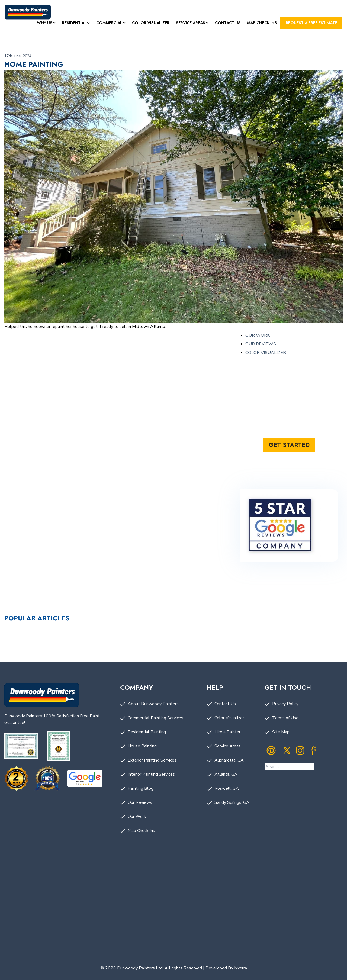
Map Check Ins (262, 23)
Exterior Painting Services (152, 760)
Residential (74, 23)
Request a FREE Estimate (311, 23)
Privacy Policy (285, 704)
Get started (289, 445)
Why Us (45, 23)
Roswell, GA (227, 788)
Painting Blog (141, 788)
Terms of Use (285, 718)
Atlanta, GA (226, 774)
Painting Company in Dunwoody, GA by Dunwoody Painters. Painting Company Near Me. (173, 906)
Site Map (281, 732)
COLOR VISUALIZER (266, 353)
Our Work (137, 817)
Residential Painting (147, 732)
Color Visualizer (151, 23)
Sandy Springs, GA (232, 802)
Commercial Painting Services (155, 718)
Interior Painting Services (151, 774)
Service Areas (191, 23)
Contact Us (228, 23)
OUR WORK (258, 335)
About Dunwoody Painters (153, 704)
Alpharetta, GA (229, 760)
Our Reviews (140, 802)
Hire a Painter (227, 732)
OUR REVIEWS (261, 344)
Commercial (109, 23)
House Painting (142, 746)
